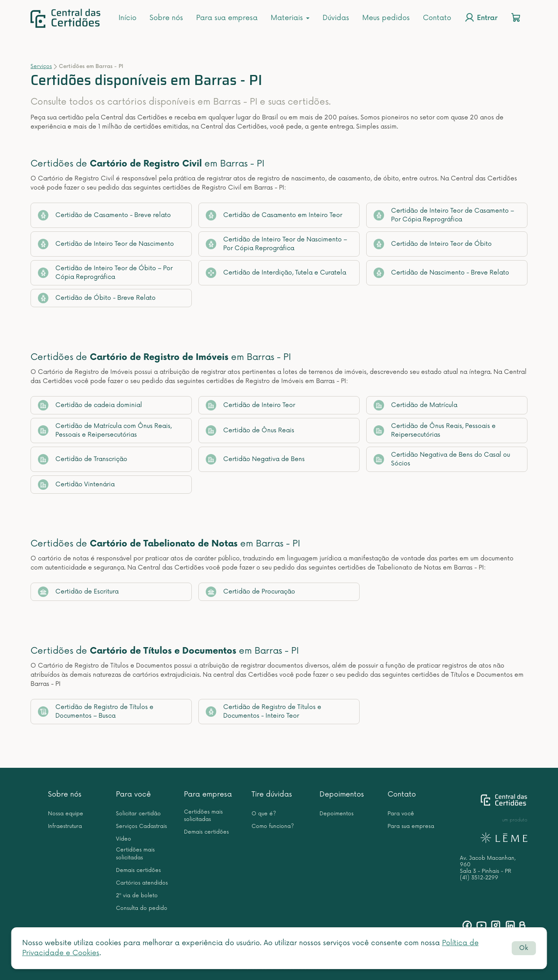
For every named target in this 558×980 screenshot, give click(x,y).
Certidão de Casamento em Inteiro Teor (274, 215)
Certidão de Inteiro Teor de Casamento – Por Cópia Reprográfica (444, 215)
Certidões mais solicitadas (135, 854)
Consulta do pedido (142, 908)
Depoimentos (342, 794)
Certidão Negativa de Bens (255, 459)
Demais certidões (138, 870)
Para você (133, 794)
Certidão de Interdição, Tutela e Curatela (276, 273)
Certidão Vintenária (76, 485)
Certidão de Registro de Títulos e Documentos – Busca (96, 711)
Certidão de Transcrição (83, 459)
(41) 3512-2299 (479, 878)
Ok (524, 948)
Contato (437, 18)
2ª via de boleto (137, 896)
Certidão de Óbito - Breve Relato (97, 298)
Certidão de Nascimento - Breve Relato (441, 273)
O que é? (264, 814)
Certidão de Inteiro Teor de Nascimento (106, 244)
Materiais (290, 18)
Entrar (481, 17)
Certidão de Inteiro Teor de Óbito (433, 244)
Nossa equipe (66, 814)
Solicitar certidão (138, 814)
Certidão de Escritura (78, 592)
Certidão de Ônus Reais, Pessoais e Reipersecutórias (435, 430)
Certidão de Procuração (250, 592)
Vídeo (124, 839)
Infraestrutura (65, 826)
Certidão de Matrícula (415, 405)
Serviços (41, 66)
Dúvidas (336, 18)
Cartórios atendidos (142, 883)
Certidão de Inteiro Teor (250, 405)
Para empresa (208, 794)
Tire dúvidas (272, 794)
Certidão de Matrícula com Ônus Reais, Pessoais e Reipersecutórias (105, 430)
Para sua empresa (227, 18)
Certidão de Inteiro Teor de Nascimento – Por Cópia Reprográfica (276, 244)
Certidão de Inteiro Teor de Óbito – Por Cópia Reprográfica (105, 273)
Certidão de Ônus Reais (250, 431)
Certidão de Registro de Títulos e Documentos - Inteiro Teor (264, 711)
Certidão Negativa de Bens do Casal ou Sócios (442, 459)
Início (128, 18)
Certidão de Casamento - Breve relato (104, 215)
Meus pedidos (386, 18)
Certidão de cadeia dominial (90, 405)
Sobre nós (166, 18)
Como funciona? (273, 826)
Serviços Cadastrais (141, 826)
